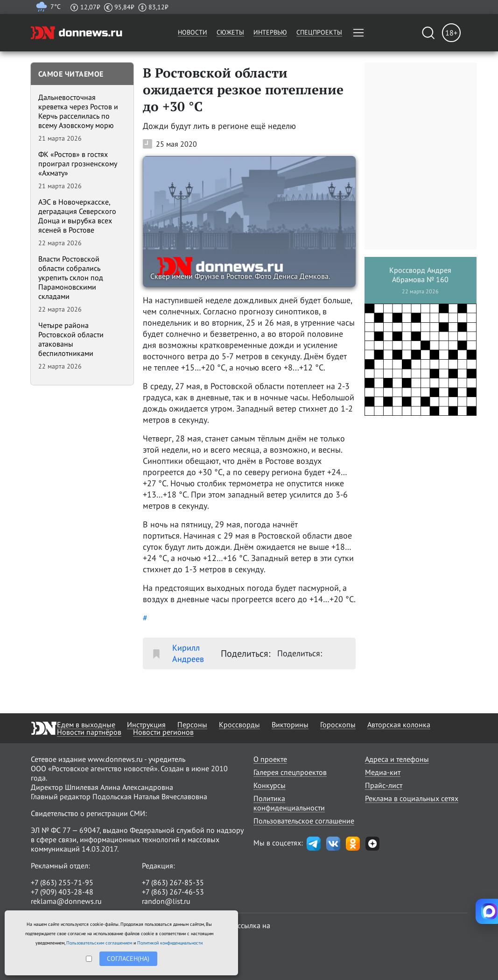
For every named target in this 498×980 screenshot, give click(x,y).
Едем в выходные (86, 724)
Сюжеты (230, 32)
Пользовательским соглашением (99, 943)
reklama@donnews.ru (66, 901)
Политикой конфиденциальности (170, 943)
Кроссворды (239, 724)
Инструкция (146, 724)
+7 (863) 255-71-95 (62, 882)
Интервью (270, 32)
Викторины (290, 724)
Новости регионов (163, 732)
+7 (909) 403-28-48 (62, 892)
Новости (193, 32)
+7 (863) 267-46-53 (173, 892)
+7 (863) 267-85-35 (173, 882)
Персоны (192, 724)
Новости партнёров (89, 732)
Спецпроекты (319, 32)
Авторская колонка (399, 724)
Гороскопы (338, 724)
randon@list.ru (166, 901)
